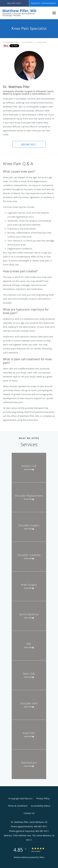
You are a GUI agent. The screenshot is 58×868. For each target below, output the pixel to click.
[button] (29, 144)
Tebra (42, 857)
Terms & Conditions (18, 806)
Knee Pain (42, 42)
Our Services (28, 42)
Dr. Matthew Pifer (10, 42)
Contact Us (29, 813)
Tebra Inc (28, 798)
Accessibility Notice (41, 806)
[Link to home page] (25, 13)
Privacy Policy (43, 798)
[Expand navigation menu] (54, 13)
